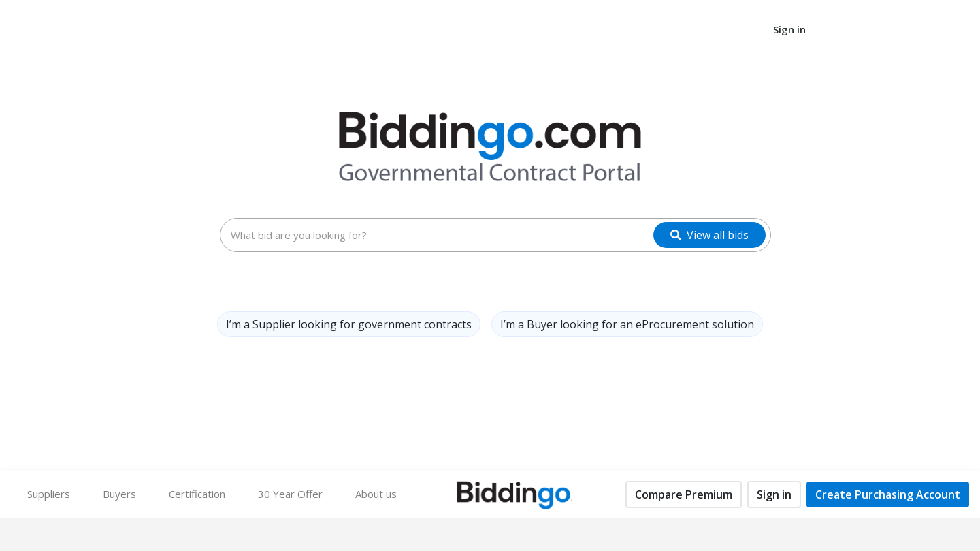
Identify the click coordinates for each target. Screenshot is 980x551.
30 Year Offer (290, 494)
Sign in (789, 29)
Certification (197, 494)
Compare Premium (684, 494)
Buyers (128, 493)
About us (376, 494)
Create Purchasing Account (888, 494)
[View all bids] (709, 235)
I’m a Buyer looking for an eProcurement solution (627, 324)
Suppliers (49, 494)
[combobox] (495, 235)
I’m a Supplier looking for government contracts (349, 324)
